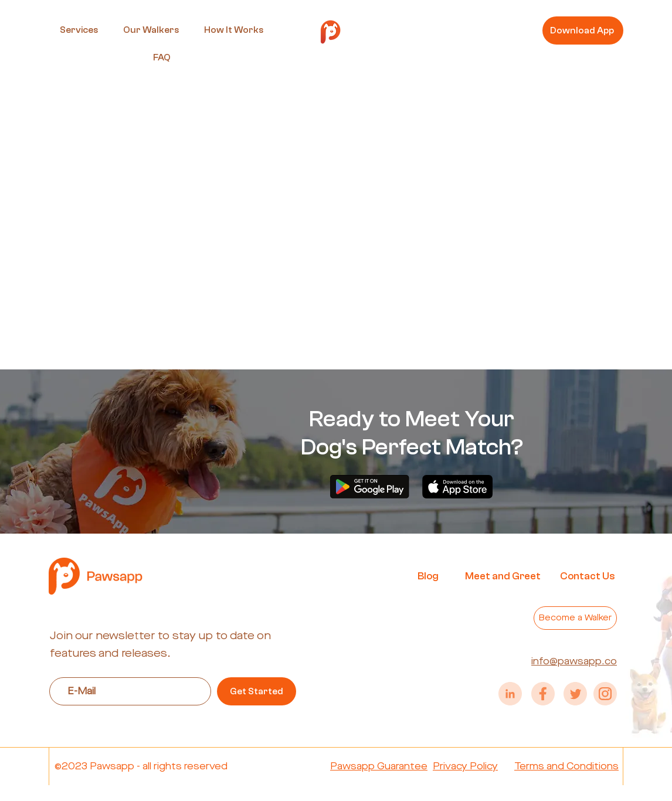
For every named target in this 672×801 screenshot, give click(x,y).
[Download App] (583, 30)
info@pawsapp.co (574, 661)
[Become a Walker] (575, 618)
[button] (79, 30)
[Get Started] (257, 691)
